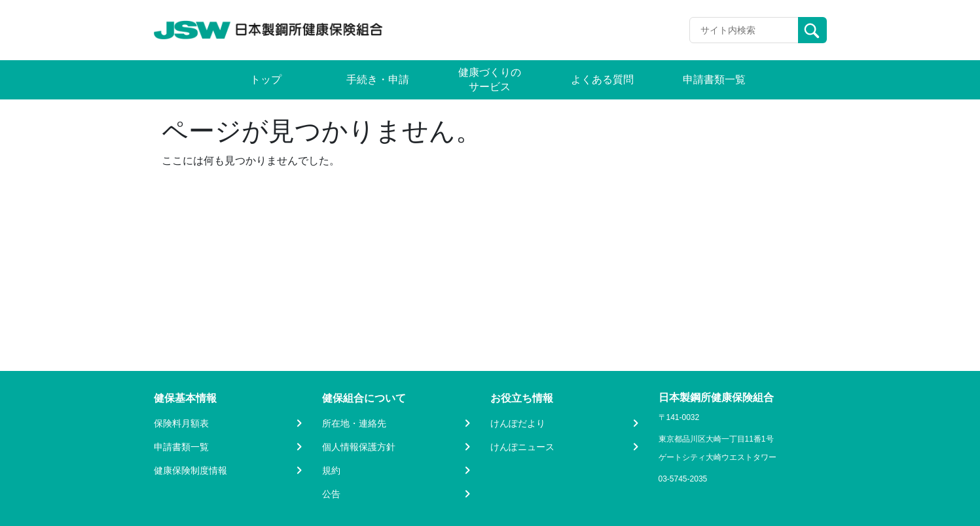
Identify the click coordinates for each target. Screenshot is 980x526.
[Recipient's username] (744, 30)
